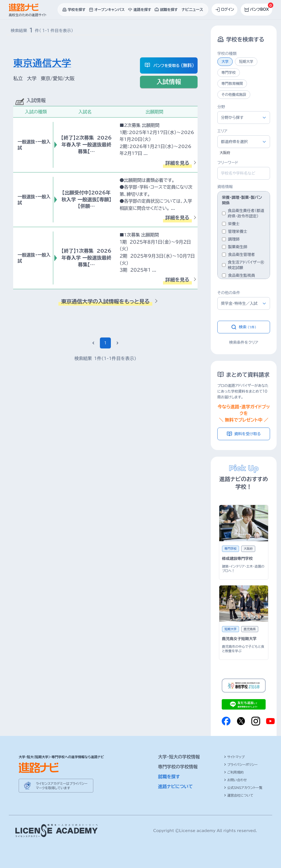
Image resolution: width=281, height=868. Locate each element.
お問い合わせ (235, 780)
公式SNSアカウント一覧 (243, 788)
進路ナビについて (175, 786)
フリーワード (228, 163)
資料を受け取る (244, 434)
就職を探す (169, 777)
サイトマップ (234, 757)
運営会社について (239, 795)
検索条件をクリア (244, 342)
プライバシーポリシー (241, 764)
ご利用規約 (234, 772)
